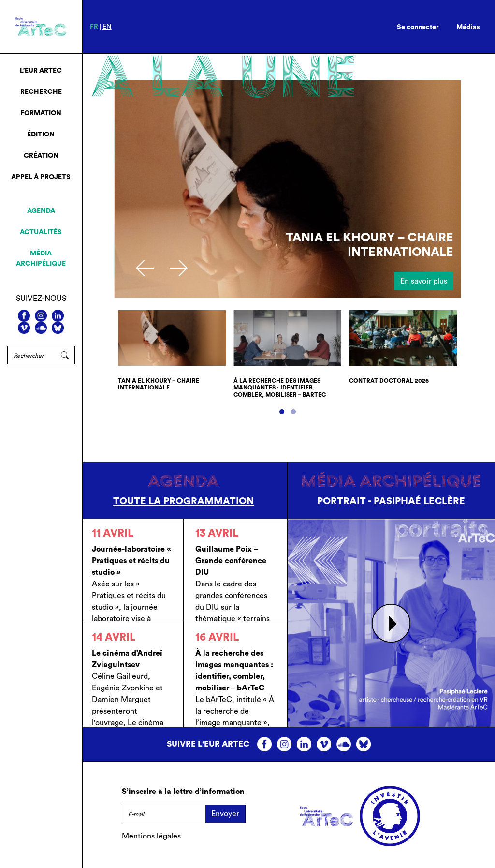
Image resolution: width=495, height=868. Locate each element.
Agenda (41, 211)
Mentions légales (151, 836)
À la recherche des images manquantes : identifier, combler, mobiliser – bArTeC (280, 388)
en (107, 27)
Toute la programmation (183, 501)
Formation (41, 113)
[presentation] (145, 268)
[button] (282, 412)
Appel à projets (41, 177)
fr (94, 27)
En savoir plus (424, 281)
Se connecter (418, 27)
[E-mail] (164, 814)
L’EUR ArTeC (41, 71)
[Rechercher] (31, 355)
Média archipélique (41, 259)
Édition (41, 135)
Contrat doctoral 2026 (389, 381)
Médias (468, 27)
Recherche (41, 92)
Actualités (41, 232)
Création (41, 156)
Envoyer (225, 814)
